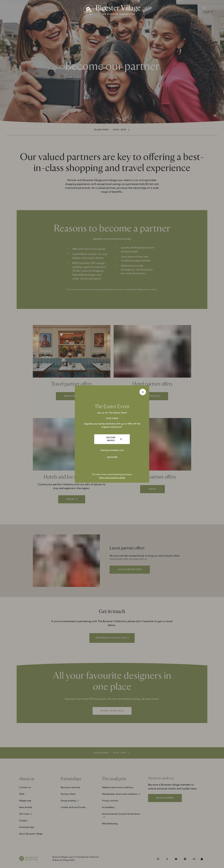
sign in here (112, 457)
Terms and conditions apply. (112, 478)
